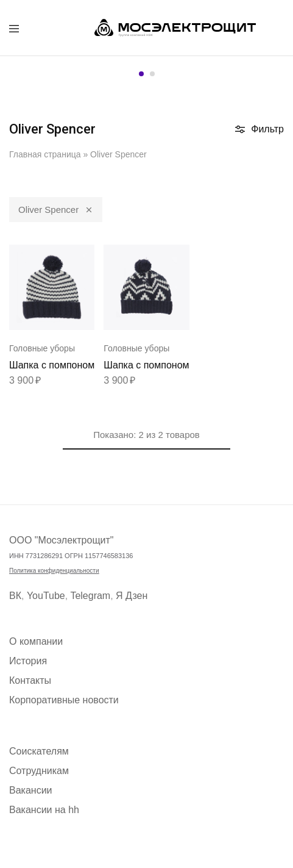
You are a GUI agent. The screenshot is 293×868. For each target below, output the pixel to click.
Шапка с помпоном (52, 365)
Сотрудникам (39, 771)
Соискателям (39, 751)
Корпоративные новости (64, 700)
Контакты (30, 680)
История (28, 661)
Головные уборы (42, 348)
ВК (15, 596)
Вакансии (31, 790)
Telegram (90, 596)
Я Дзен (132, 596)
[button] (141, 74)
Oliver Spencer (56, 209)
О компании (36, 641)
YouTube (46, 596)
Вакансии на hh (44, 810)
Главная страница (45, 154)
